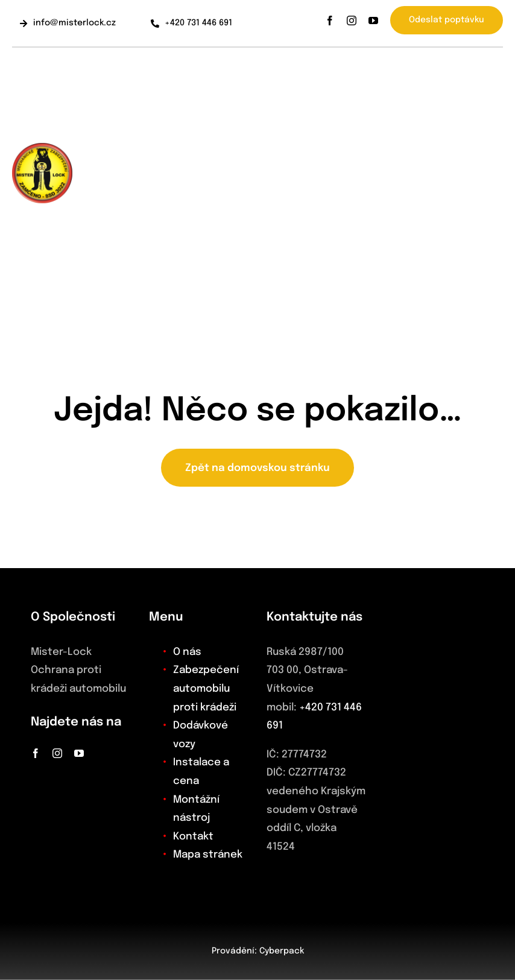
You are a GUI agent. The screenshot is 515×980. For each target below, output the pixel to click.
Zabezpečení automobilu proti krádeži (206, 689)
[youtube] (373, 21)
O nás (187, 652)
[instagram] (352, 21)
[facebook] (330, 21)
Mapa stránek (208, 855)
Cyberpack (282, 951)
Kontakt (193, 837)
